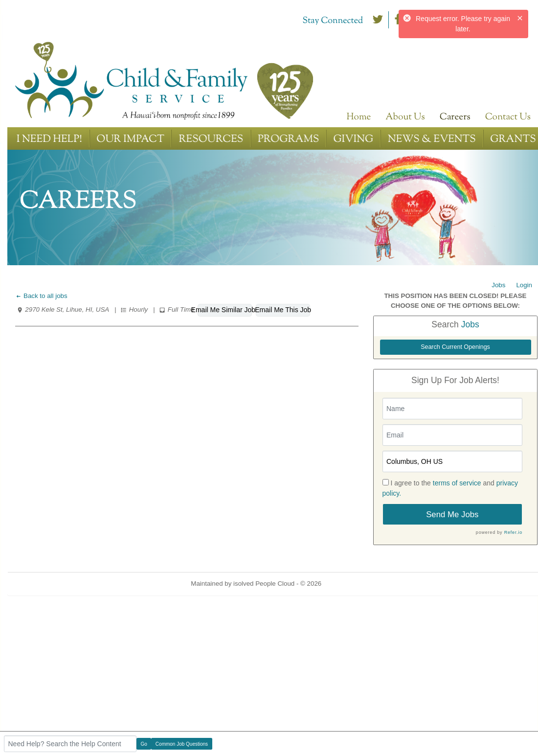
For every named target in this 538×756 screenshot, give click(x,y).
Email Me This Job (283, 310)
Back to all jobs (41, 296)
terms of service (457, 483)
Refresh (350, 584)
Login (524, 285)
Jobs (498, 285)
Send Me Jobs (452, 515)
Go (144, 744)
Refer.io (513, 532)
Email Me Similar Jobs (225, 310)
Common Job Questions (182, 744)
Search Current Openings (455, 347)
